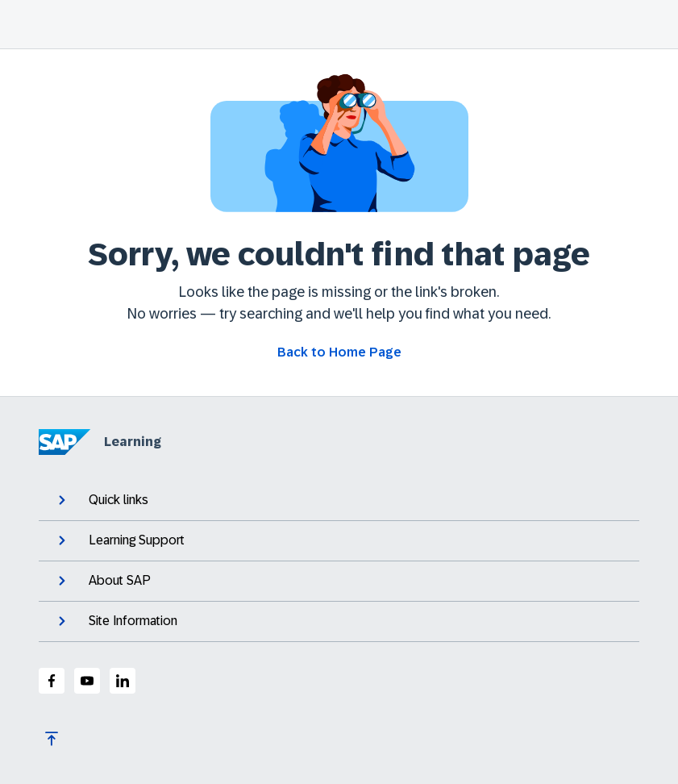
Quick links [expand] (102, 500)
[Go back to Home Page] (339, 352)
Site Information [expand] (116, 621)
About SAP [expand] (103, 581)
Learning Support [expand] (120, 540)
